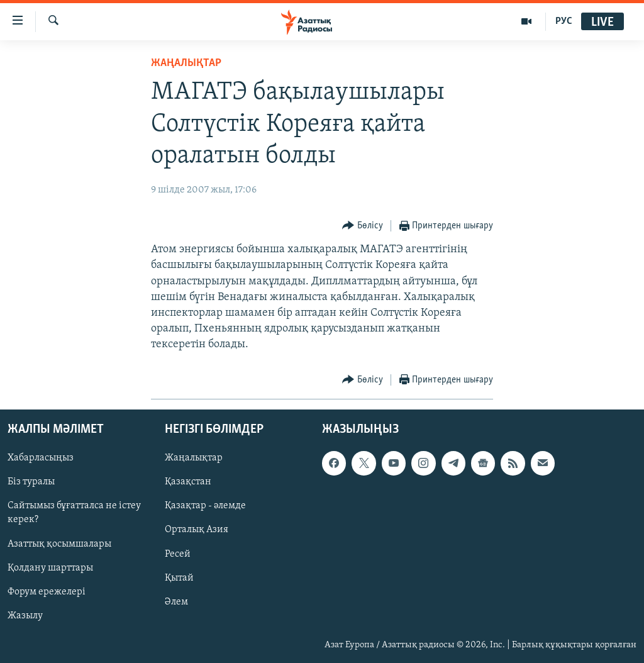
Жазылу (25, 615)
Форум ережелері (47, 591)
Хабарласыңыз (41, 458)
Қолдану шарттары (50, 567)
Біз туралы (31, 482)
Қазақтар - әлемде (205, 506)
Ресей (178, 554)
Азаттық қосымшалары (59, 543)
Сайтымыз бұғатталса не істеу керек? (74, 513)
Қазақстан (188, 482)
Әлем (176, 601)
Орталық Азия (197, 530)
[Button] (363, 226)
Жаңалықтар (194, 458)
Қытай (179, 577)
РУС (564, 21)
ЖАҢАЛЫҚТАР (186, 63)
